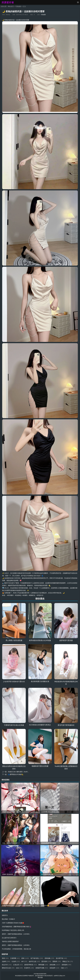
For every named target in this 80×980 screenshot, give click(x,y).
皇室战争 (54, 968)
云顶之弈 (18, 965)
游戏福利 (67, 965)
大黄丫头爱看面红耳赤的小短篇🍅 (13, 923)
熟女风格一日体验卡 (8, 919)
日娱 (64, 968)
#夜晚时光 (32, 595)
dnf (24, 961)
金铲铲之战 (34, 961)
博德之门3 (68, 961)
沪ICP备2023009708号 (40, 974)
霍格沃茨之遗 (8, 968)
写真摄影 (18, 6)
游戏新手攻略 (42, 968)
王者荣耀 (15, 958)
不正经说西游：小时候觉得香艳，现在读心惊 (16, 949)
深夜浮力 (5, 915)
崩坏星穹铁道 (31, 965)
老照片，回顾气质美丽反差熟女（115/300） (16, 934)
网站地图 (40, 978)
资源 (5, 958)
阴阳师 (57, 961)
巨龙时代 (29, 968)
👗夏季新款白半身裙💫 (16, 774)
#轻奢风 (25, 595)
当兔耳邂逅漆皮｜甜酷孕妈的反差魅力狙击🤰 (17, 927)
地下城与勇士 (37, 958)
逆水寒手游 (61, 958)
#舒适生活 (40, 595)
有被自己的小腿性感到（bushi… (18, 772)
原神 (25, 958)
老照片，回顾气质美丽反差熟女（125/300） (16, 945)
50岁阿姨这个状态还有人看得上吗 (13, 930)
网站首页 (11, 6)
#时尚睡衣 (10, 595)
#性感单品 (18, 595)
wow (19, 968)
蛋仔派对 (46, 961)
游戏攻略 (55, 965)
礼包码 (16, 961)
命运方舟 (7, 965)
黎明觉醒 (43, 965)
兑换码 (6, 961)
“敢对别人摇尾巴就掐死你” (10, 941)
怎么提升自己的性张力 (9, 938)
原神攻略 (49, 958)
